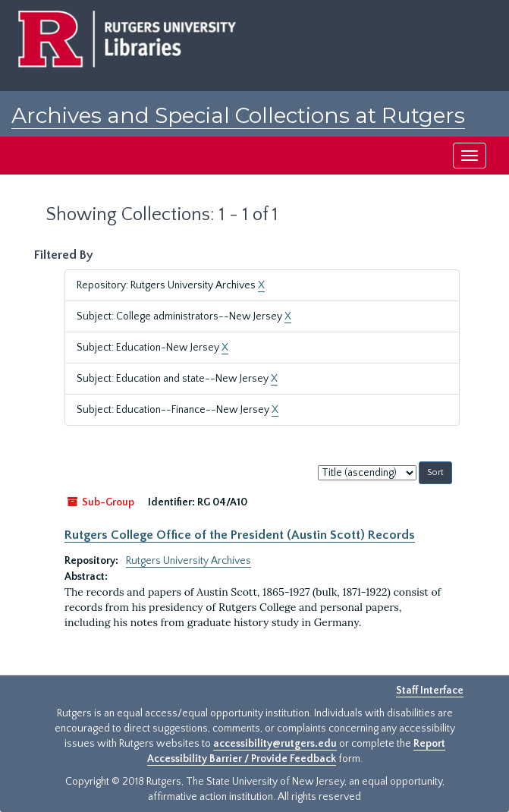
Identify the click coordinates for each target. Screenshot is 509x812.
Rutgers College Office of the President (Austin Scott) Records (240, 535)
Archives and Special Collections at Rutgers (238, 115)
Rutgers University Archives (189, 561)
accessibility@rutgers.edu (275, 744)
